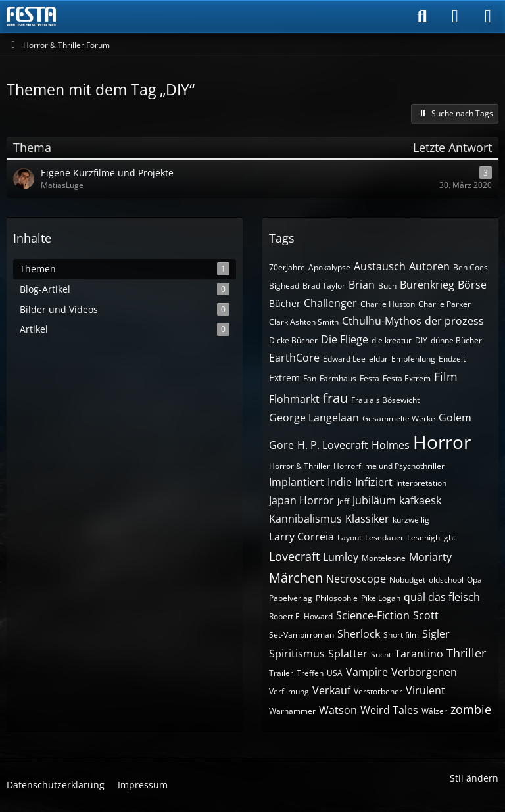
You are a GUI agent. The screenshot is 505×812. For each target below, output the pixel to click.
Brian (362, 285)
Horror (442, 442)
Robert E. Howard (301, 616)
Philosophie (337, 598)
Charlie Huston (388, 304)
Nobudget (407, 580)
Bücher (285, 303)
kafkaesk (420, 500)
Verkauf (331, 690)
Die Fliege (345, 339)
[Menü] (488, 16)
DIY (421, 340)
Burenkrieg (427, 285)
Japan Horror (301, 500)
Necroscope (356, 579)
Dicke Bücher (293, 340)
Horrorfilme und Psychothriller (389, 466)
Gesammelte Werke (399, 418)
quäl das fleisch (442, 597)
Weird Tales (389, 710)
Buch (387, 286)
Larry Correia (301, 537)
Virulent (425, 690)
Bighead (284, 286)
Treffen (310, 673)
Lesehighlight (431, 537)
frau (335, 398)
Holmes (391, 445)
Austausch (380, 266)
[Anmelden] (455, 16)
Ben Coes (470, 267)
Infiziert (374, 482)
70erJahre (287, 267)
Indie (340, 482)
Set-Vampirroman (301, 635)
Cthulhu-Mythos (382, 321)
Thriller (466, 653)
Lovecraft (294, 556)
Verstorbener (378, 691)
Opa (474, 580)
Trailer (281, 673)
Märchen (296, 578)
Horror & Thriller (300, 466)
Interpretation (421, 483)
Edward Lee (344, 359)
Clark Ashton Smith (304, 322)
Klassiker (367, 519)
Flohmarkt (294, 399)
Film (446, 377)
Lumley (341, 557)
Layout (349, 537)
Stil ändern (474, 778)
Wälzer (434, 711)
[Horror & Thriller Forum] (31, 16)
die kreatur (392, 340)
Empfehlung (413, 359)
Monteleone (384, 558)
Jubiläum (374, 500)
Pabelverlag (291, 598)
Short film (401, 635)
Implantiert (297, 482)
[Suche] (422, 16)
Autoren (429, 266)
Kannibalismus (305, 519)
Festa (370, 378)
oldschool (446, 580)
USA (335, 673)
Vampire (367, 672)
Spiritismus (297, 654)
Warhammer (292, 711)
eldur (378, 359)
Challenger (330, 303)
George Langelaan (314, 418)
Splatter (348, 654)
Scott (426, 615)
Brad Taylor (324, 286)
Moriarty (430, 557)
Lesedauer (384, 537)
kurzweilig (411, 520)
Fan (310, 378)
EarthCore (294, 358)
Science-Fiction (373, 615)
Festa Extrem (407, 378)
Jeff (343, 501)
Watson (338, 710)
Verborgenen (424, 672)
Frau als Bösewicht (385, 400)
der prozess (454, 321)
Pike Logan (381, 598)
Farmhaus (338, 378)
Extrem (284, 378)
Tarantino (419, 654)
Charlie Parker (445, 304)
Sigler (436, 634)
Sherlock (359, 634)
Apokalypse (329, 267)
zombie (471, 709)
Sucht (381, 655)
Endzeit (452, 359)
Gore (281, 445)
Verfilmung (289, 691)
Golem (455, 418)
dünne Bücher (456, 340)
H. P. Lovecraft (333, 445)
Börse (472, 285)
